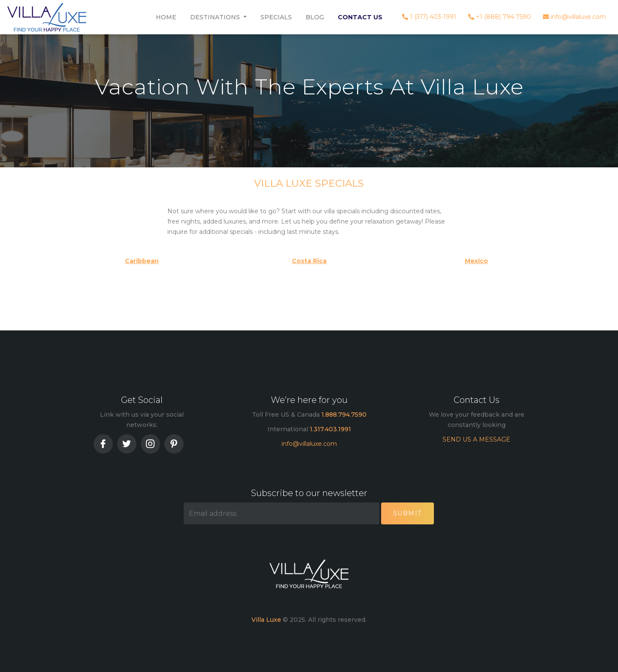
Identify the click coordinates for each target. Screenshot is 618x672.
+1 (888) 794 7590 (500, 17)
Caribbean (142, 261)
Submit (407, 513)
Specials (276, 17)
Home (166, 17)
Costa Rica (309, 261)
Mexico (476, 261)
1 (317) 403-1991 (429, 17)
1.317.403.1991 (330, 429)
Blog (315, 17)
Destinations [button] (216, 17)
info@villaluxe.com (574, 17)
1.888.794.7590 (344, 415)
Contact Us (360, 17)
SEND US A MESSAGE (476, 439)
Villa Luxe (266, 620)
